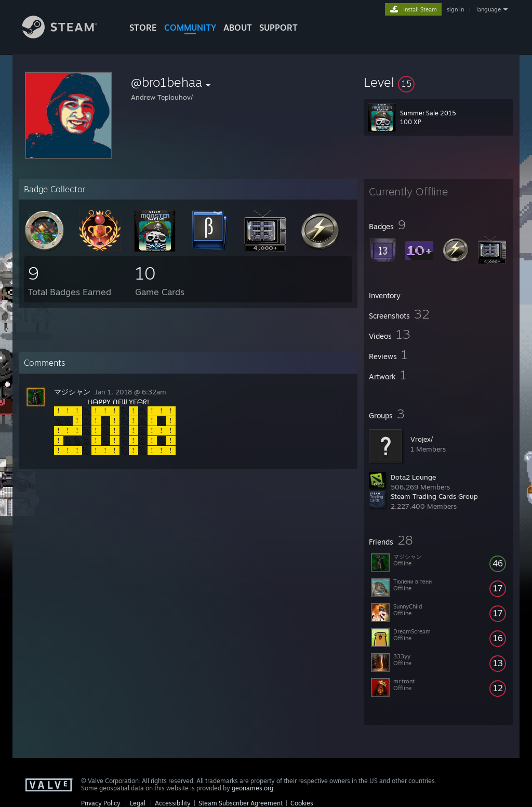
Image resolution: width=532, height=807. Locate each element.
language (489, 9)
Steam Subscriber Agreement (241, 803)
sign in (455, 9)
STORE (143, 28)
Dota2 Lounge (413, 477)
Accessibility (173, 803)
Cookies (302, 803)
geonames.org (252, 788)
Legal (138, 803)
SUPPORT (278, 28)
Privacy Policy (101, 803)
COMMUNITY (190, 28)
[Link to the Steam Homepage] (68, 36)
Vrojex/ (422, 439)
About (238, 28)
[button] (438, 82)
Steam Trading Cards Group (434, 496)
